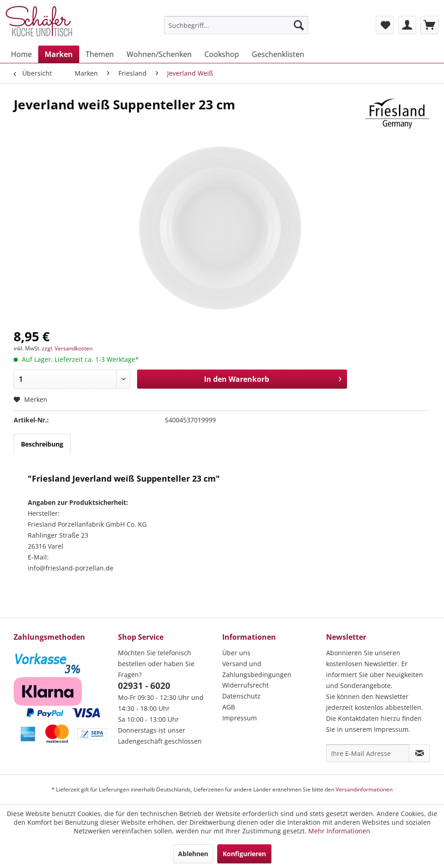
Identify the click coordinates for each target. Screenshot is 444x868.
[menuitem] (236, 25)
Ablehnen (193, 854)
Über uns (236, 653)
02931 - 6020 (144, 686)
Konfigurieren (244, 854)
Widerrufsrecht (245, 685)
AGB (229, 707)
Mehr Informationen (339, 831)
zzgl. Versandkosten (67, 348)
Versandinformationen (364, 789)
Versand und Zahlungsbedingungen (257, 669)
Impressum (240, 718)
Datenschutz (241, 696)
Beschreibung (42, 444)
